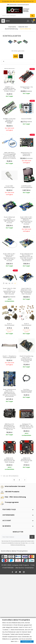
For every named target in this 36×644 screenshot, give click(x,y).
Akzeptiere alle (27, 642)
